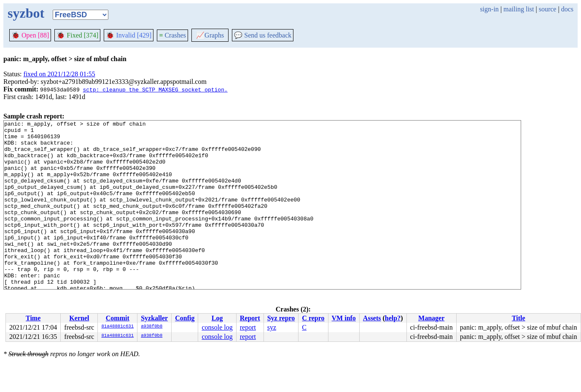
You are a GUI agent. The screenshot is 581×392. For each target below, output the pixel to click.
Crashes (172, 35)
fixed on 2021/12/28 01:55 (59, 74)
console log (217, 327)
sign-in (489, 9)
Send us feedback (263, 35)
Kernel (79, 318)
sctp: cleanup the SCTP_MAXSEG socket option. (155, 89)
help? (393, 318)
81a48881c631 (117, 327)
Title (519, 318)
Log (217, 318)
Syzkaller (154, 318)
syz (272, 327)
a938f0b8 (152, 327)
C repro (313, 318)
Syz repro (281, 318)
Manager (431, 318)
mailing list (519, 9)
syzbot (26, 13)
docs (567, 9)
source (548, 9)
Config (185, 318)
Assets (372, 318)
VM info (344, 318)
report (248, 327)
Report (250, 318)
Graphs (210, 35)
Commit (118, 318)
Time (33, 318)
